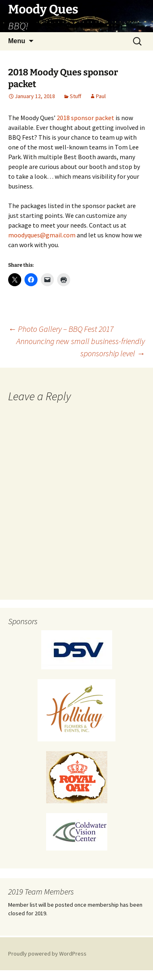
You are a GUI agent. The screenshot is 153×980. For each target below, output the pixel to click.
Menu (17, 41)
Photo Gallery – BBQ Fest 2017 (61, 329)
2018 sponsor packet (85, 118)
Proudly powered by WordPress (47, 954)
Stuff (75, 96)
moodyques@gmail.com (42, 235)
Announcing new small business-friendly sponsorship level (81, 347)
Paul (101, 96)
